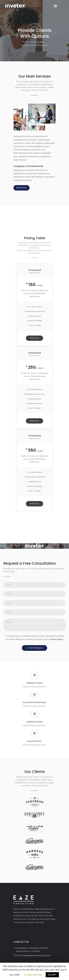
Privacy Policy (57, 639)
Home (26, 42)
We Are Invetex (37, 42)
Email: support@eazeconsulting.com (33, 955)
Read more (21, 188)
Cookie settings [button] (33, 975)
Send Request (36, 648)
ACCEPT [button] (52, 975)
